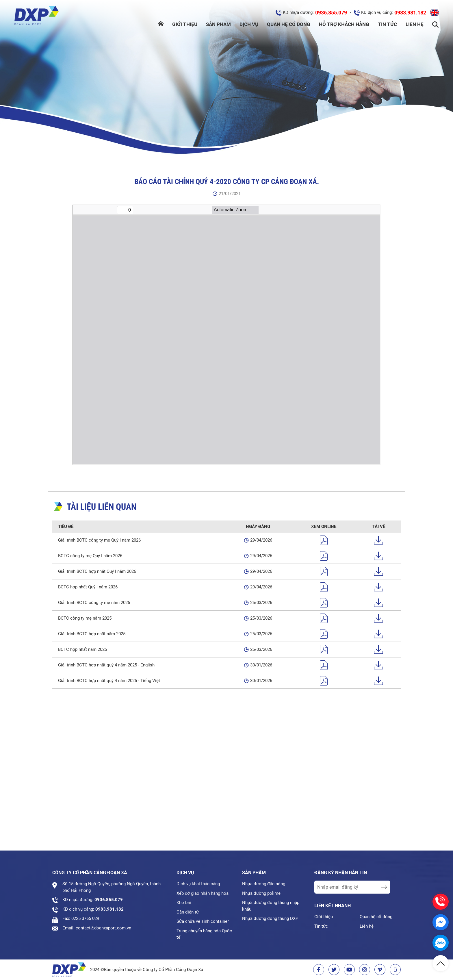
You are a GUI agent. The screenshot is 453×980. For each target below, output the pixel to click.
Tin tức (387, 24)
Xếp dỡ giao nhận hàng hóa (203, 893)
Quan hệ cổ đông (289, 24)
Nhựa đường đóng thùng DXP (270, 918)
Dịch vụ (249, 24)
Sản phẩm (218, 24)
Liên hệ (415, 24)
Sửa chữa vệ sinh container (203, 921)
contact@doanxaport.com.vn (103, 928)
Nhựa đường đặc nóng (264, 884)
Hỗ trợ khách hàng (344, 24)
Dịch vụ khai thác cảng (198, 884)
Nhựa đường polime (261, 893)
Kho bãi (184, 903)
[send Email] (384, 887)
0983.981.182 (410, 13)
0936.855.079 (331, 13)
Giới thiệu (185, 24)
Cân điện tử (188, 912)
